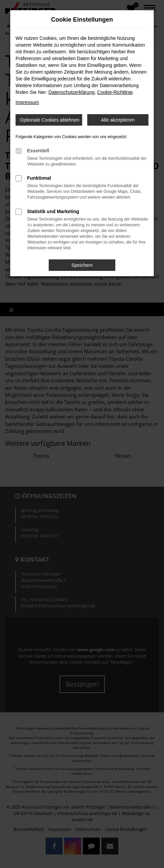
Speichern (82, 265)
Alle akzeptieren (118, 120)
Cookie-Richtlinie (115, 92)
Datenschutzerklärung (71, 92)
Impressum (27, 102)
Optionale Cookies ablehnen (50, 120)
